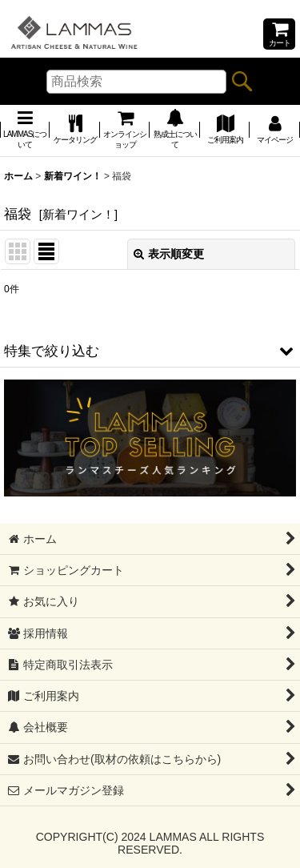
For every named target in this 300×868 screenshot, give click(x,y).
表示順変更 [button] (169, 254)
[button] (150, 351)
